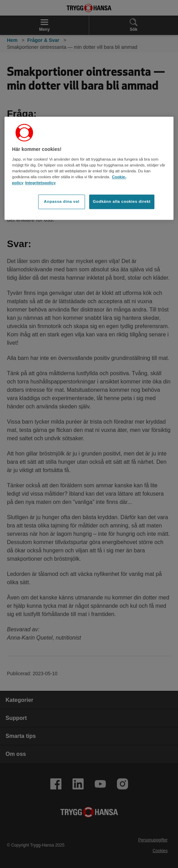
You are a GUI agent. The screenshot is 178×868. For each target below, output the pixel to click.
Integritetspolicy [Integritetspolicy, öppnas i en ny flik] (41, 183)
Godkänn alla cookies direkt (122, 201)
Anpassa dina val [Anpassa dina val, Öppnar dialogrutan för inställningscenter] (62, 201)
